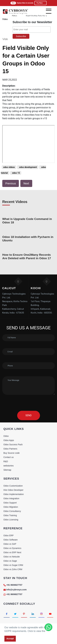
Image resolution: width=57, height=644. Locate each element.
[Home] (15, 14)
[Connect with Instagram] (41, 614)
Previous (11, 183)
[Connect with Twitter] (15, 614)
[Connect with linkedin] (33, 614)
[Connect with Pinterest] (24, 614)
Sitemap (7, 470)
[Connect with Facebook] (7, 614)
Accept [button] (10, 639)
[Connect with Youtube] (50, 614)
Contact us (9, 457)
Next (26, 183)
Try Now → (41, 3)
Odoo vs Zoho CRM (13, 569)
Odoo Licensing (11, 520)
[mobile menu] (49, 11)
